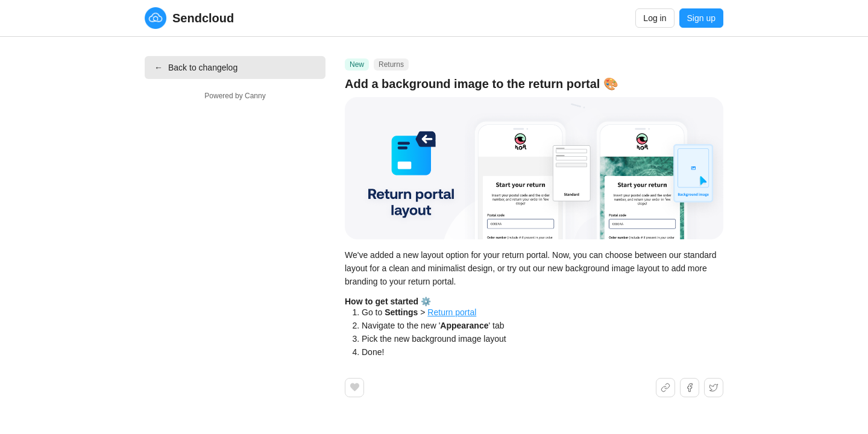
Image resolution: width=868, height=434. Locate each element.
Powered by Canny (235, 96)
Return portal (452, 312)
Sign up (701, 18)
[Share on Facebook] (690, 388)
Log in (655, 18)
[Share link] (665, 388)
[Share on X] (714, 388)
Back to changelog (196, 68)
